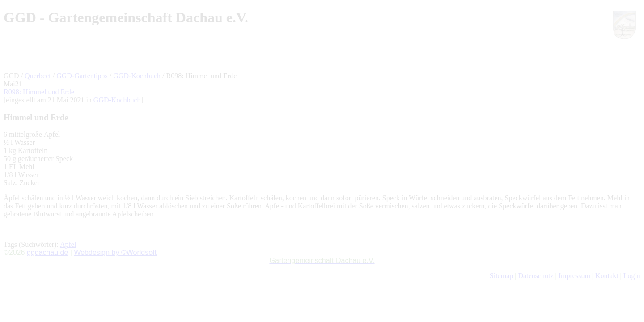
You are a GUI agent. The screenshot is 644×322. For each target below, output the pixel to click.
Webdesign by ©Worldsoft (115, 252)
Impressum (574, 276)
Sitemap (501, 276)
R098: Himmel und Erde (39, 92)
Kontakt (607, 276)
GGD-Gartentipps (82, 76)
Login (632, 276)
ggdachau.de (48, 252)
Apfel (68, 244)
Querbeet (38, 76)
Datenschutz (536, 276)
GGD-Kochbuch (137, 76)
